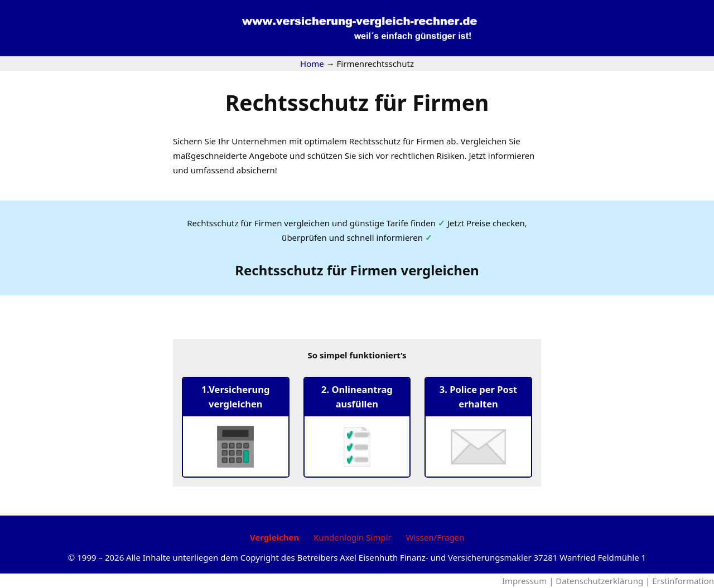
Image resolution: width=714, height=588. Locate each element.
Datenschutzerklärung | (604, 581)
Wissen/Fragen (435, 537)
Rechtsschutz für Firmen (357, 102)
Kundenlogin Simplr (352, 537)
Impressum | (529, 581)
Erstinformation (683, 581)
